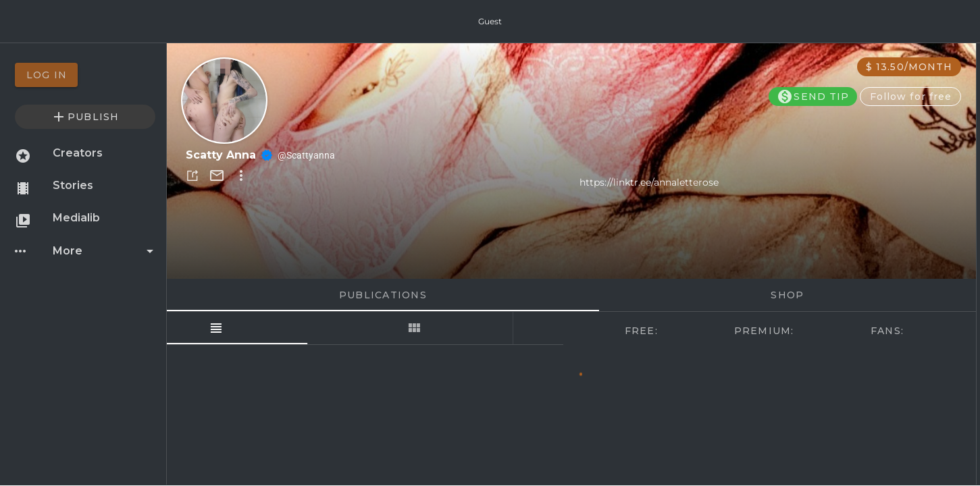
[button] (192, 175)
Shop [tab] (787, 295)
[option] (85, 75)
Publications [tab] (382, 295)
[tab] (266, 328)
